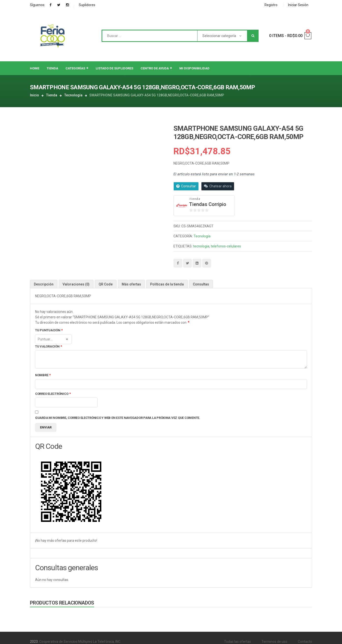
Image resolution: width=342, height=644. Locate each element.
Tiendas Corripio (208, 204)
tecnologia (201, 246)
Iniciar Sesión (298, 5)
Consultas (201, 284)
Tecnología (73, 95)
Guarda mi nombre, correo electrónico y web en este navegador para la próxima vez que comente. (118, 418)
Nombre (43, 375)
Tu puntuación (49, 330)
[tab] (44, 284)
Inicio (34, 95)
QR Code (106, 284)
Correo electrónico (53, 394)
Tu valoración (49, 347)
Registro (271, 5)
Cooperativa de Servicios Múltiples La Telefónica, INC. (80, 642)
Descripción (44, 284)
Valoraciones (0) (76, 284)
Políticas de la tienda (167, 284)
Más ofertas (131, 284)
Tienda (52, 95)
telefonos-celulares (226, 246)
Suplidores (87, 5)
